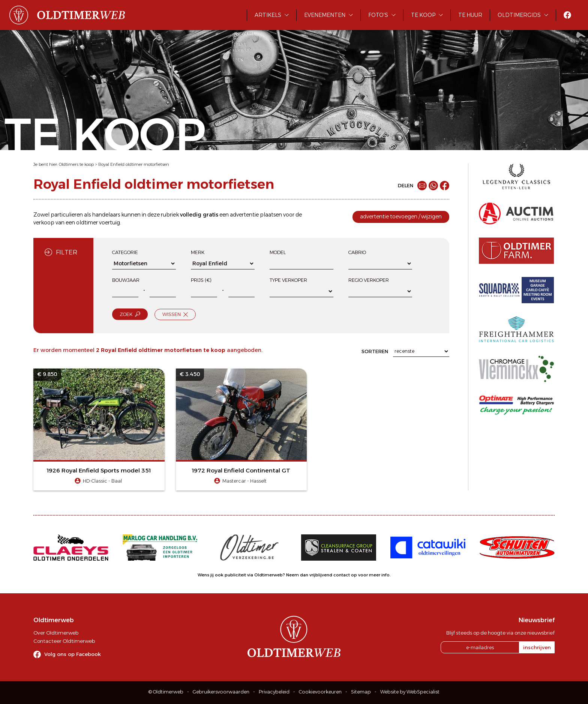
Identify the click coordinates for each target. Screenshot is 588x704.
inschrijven (537, 647)
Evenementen (325, 15)
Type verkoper (288, 280)
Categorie (125, 252)
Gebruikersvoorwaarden (221, 692)
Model (278, 252)
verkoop (44, 223)
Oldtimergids (519, 15)
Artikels (268, 15)
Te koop (423, 15)
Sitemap (361, 692)
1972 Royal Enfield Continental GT (241, 470)
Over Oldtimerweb (56, 633)
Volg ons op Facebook (73, 654)
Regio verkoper (369, 280)
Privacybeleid (274, 692)
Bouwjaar (126, 280)
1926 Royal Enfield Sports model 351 (99, 470)
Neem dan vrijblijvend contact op (322, 575)
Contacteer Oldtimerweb (64, 641)
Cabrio (357, 252)
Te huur (470, 15)
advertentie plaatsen (256, 215)
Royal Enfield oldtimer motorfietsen (134, 164)
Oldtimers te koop (76, 164)
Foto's (378, 15)
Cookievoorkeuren (320, 692)
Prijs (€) (201, 280)
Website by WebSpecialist (410, 692)
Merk (198, 252)
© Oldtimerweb (166, 692)
